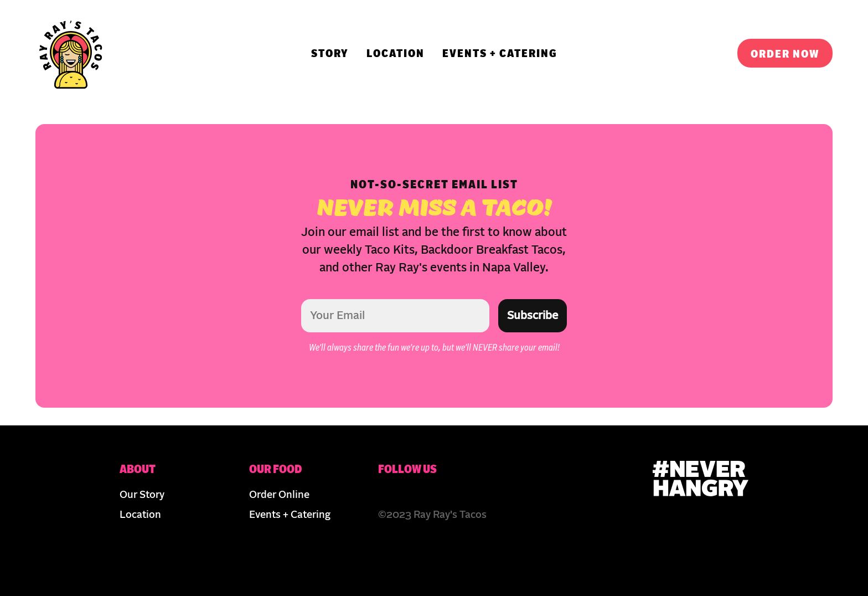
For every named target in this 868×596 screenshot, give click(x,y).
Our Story (142, 495)
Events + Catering (290, 515)
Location (140, 515)
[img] (71, 53)
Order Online (279, 495)
